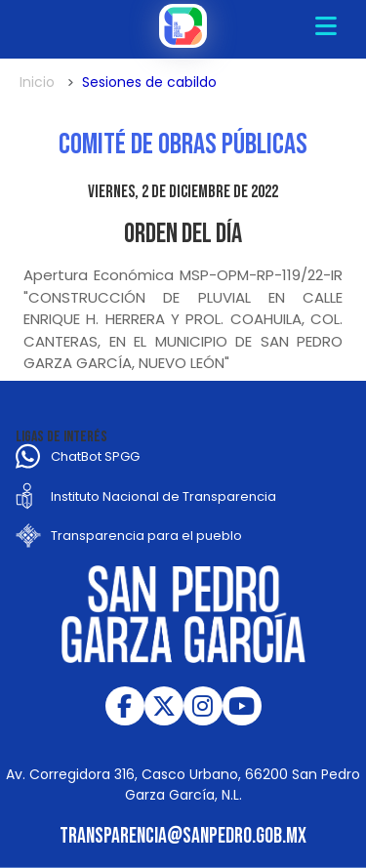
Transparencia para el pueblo (146, 536)
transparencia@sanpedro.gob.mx (183, 836)
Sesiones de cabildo (149, 82)
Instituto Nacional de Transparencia (163, 496)
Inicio (37, 82)
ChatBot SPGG (95, 456)
